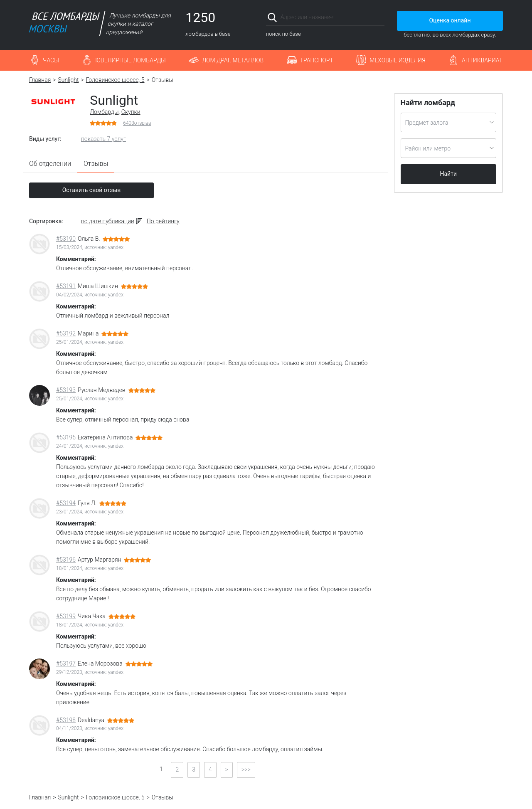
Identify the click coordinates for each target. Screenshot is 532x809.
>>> (246, 770)
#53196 (66, 560)
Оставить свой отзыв (92, 190)
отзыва (137, 123)
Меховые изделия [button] (397, 60)
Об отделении (50, 164)
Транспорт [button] (317, 60)
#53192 (66, 333)
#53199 (66, 616)
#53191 (66, 286)
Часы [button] (51, 60)
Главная (40, 80)
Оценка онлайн (450, 20)
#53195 (66, 437)
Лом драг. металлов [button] (233, 60)
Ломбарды (104, 112)
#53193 (66, 390)
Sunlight (69, 80)
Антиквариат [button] (482, 60)
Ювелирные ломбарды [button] (130, 60)
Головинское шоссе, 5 (115, 80)
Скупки (131, 112)
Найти (449, 174)
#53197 (66, 663)
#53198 (66, 720)
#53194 (66, 503)
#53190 (66, 239)
